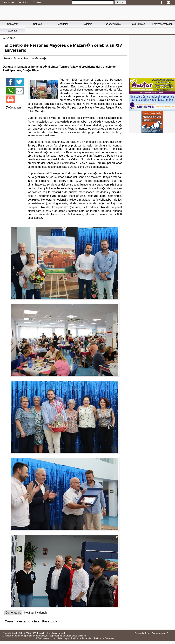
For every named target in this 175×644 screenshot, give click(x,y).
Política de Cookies (103, 638)
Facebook (161, 3)
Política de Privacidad (82, 638)
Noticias (38, 24)
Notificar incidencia (36, 613)
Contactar (12, 24)
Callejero (87, 24)
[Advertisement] (152, 56)
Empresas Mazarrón (162, 24)
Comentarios (13, 613)
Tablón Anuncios (112, 24)
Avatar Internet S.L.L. (162, 633)
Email (168, 3)
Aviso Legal (64, 638)
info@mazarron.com (46, 638)
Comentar (13, 108)
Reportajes (63, 24)
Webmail (12, 31)
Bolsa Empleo (137, 24)
